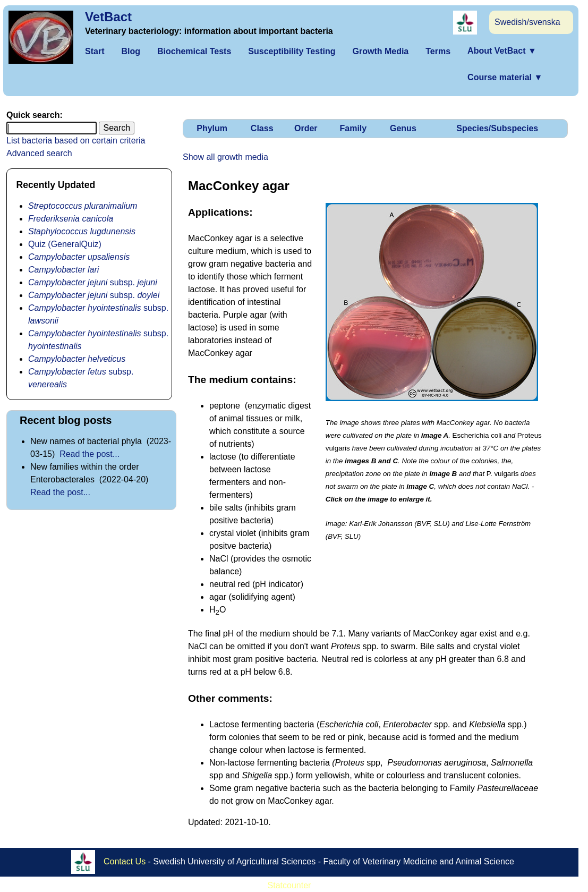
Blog (131, 51)
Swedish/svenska (527, 22)
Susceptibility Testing (292, 51)
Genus (403, 128)
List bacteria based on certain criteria (76, 141)
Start (95, 51)
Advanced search (39, 153)
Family (353, 128)
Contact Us (125, 861)
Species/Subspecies (497, 128)
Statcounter (289, 885)
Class (262, 128)
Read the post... (90, 454)
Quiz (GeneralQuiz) (65, 244)
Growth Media (380, 51)
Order (306, 128)
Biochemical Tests (194, 51)
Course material (505, 77)
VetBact (108, 17)
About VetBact (502, 51)
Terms (438, 51)
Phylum (212, 128)
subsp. (93, 282)
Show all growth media (225, 157)
